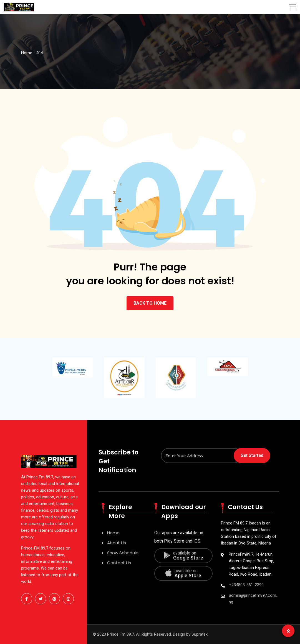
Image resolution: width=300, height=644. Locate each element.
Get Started (252, 455)
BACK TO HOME (150, 303)
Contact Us (119, 563)
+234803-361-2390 (246, 585)
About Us (117, 543)
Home (113, 533)
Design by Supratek (190, 634)
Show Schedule (123, 553)
